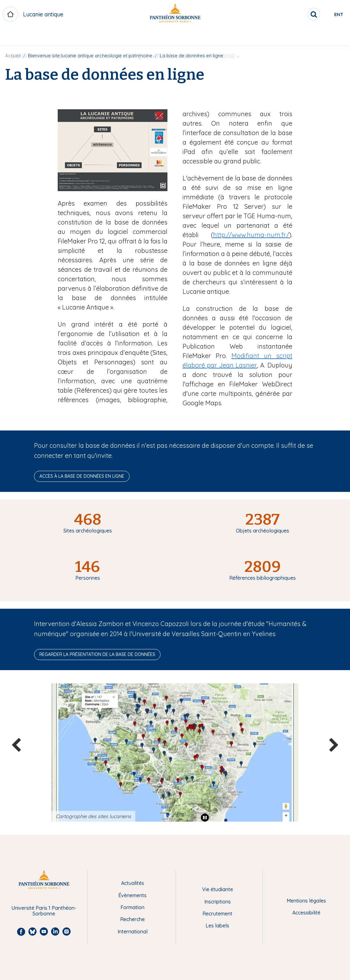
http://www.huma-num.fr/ (251, 235)
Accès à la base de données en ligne (82, 476)
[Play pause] (205, 818)
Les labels (217, 926)
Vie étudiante (218, 889)
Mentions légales (306, 901)
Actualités (133, 883)
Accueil (13, 56)
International (133, 932)
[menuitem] (135, 37)
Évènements (132, 895)
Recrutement (217, 914)
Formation (132, 907)
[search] (289, 14)
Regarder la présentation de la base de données (97, 654)
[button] (167, 816)
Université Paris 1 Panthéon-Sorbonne (44, 911)
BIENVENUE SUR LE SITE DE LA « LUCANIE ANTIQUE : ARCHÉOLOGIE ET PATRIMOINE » (135, 37)
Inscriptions (218, 902)
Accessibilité (306, 913)
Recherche (132, 919)
